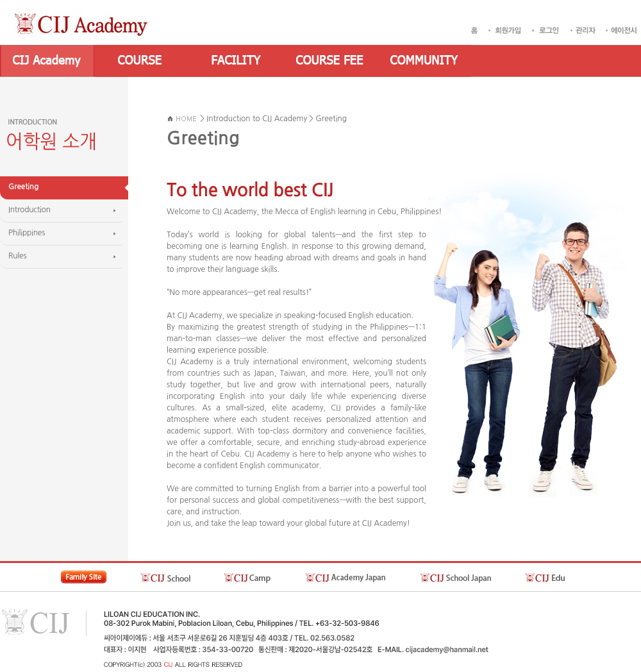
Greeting (331, 119)
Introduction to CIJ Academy (257, 119)
